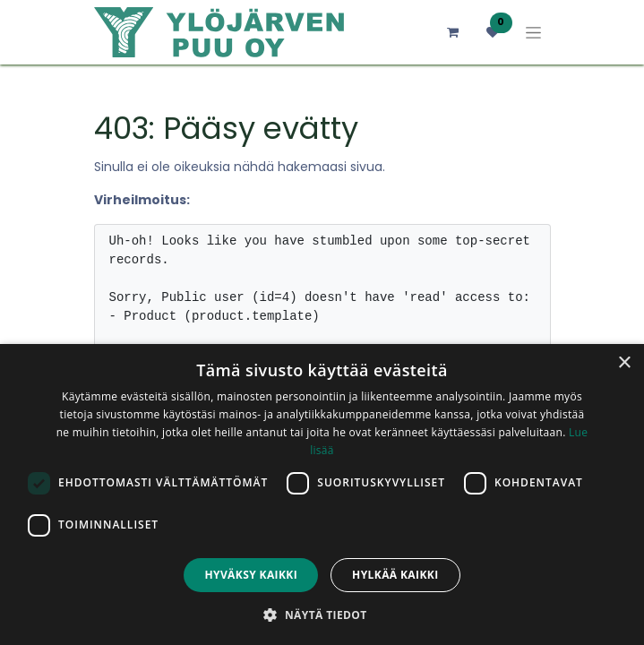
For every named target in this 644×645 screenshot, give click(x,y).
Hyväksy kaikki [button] (251, 575)
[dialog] (322, 494)
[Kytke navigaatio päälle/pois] (533, 33)
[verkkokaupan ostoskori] (453, 32)
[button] (322, 615)
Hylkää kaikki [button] (395, 575)
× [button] (624, 363)
